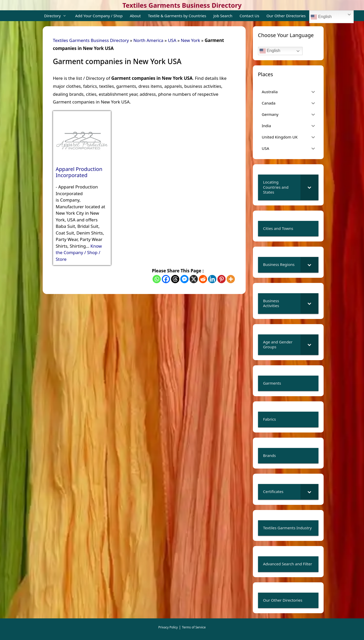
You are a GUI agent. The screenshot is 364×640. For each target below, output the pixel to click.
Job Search (223, 16)
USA (172, 40)
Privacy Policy (168, 627)
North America (148, 40)
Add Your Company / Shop (99, 16)
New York (190, 40)
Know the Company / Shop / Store (79, 253)
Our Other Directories (286, 16)
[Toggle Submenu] (309, 187)
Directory (58, 16)
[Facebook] (166, 279)
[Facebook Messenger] (184, 279)
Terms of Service (194, 627)
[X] (194, 279)
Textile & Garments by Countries (177, 16)
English (321, 17)
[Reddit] (203, 279)
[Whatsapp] (157, 279)
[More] (231, 279)
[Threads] (175, 279)
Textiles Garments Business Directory (182, 5)
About (135, 16)
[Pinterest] (221, 279)
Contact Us (249, 16)
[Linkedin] (212, 279)
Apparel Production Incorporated (79, 172)
